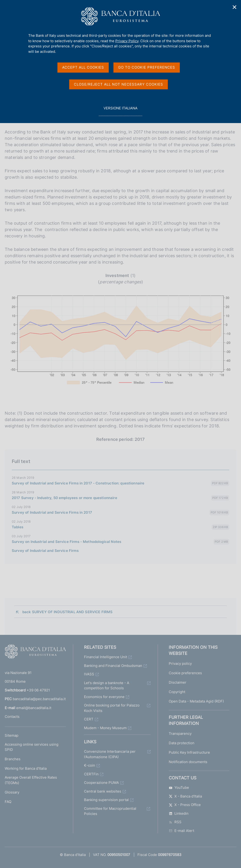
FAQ (8, 802)
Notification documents (188, 762)
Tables (18, 527)
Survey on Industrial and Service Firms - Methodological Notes (66, 542)
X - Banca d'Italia (185, 796)
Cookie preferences (185, 673)
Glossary (12, 792)
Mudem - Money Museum (105, 728)
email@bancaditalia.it (34, 708)
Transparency (180, 734)
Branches (13, 759)
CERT (89, 719)
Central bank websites (103, 791)
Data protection (182, 743)
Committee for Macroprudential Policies (110, 811)
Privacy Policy (127, 41)
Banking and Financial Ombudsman (113, 666)
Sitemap (12, 735)
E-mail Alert (181, 831)
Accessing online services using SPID (32, 747)
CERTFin (91, 774)
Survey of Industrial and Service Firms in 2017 (52, 512)
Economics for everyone (104, 697)
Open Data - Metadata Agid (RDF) (196, 701)
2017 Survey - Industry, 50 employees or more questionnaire (64, 498)
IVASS (89, 674)
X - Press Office (185, 805)
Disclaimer (178, 682)
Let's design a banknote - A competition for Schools (107, 686)
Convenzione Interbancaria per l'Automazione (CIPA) (110, 754)
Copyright (177, 692)
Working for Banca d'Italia (26, 768)
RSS (175, 822)
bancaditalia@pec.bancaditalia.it (39, 699)
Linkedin (179, 813)
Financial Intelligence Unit (106, 657)
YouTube (179, 787)
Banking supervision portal (106, 800)
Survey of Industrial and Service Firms (45, 551)
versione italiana (120, 111)
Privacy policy (180, 663)
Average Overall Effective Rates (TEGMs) (31, 780)
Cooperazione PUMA (101, 783)
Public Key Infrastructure (189, 752)
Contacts (12, 717)
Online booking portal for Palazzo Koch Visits (112, 708)
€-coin (90, 765)
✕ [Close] (235, 7)
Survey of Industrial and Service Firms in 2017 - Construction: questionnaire (78, 483)
